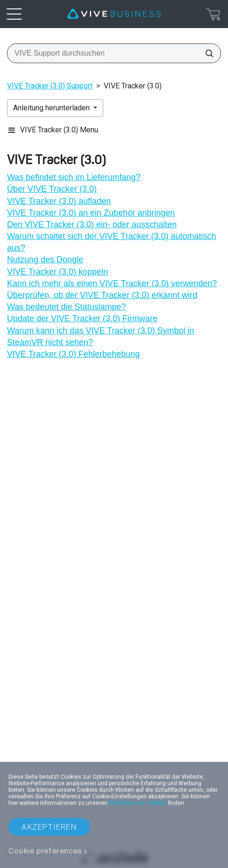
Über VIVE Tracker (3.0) (52, 189)
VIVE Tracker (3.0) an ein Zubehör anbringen (91, 213)
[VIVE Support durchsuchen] (207, 53)
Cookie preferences (45, 851)
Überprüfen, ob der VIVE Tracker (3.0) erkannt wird (102, 295)
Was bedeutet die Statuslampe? (67, 307)
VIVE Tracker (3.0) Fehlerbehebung (73, 354)
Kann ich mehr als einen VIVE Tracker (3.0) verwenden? (112, 283)
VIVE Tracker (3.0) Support (50, 86)
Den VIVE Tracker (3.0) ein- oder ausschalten (92, 224)
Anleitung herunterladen (52, 108)
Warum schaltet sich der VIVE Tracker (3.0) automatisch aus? (112, 242)
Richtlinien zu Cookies (138, 803)
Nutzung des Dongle (45, 260)
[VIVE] (114, 14)
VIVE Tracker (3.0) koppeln (57, 272)
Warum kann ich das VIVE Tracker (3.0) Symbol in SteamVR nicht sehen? (100, 336)
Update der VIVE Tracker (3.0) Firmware (82, 318)
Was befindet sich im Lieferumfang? (74, 177)
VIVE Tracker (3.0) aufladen (59, 201)
